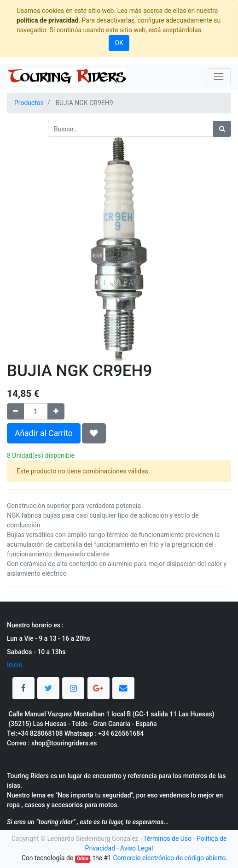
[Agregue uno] (56, 411)
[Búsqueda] (222, 129)
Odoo (83, 859)
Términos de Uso (167, 838)
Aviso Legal (137, 848)
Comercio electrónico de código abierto (169, 858)
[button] (94, 433)
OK (119, 43)
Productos (29, 103)
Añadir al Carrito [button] (44, 433)
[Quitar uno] (15, 411)
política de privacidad (47, 20)
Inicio (15, 665)
